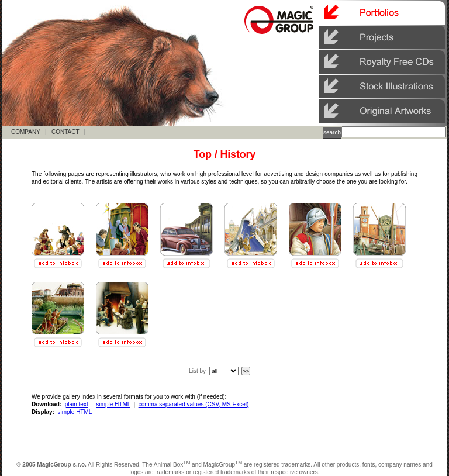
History (238, 154)
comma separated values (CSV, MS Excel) (194, 404)
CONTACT (65, 132)
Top (203, 154)
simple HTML (113, 404)
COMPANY (26, 132)
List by (197, 371)
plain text (77, 404)
